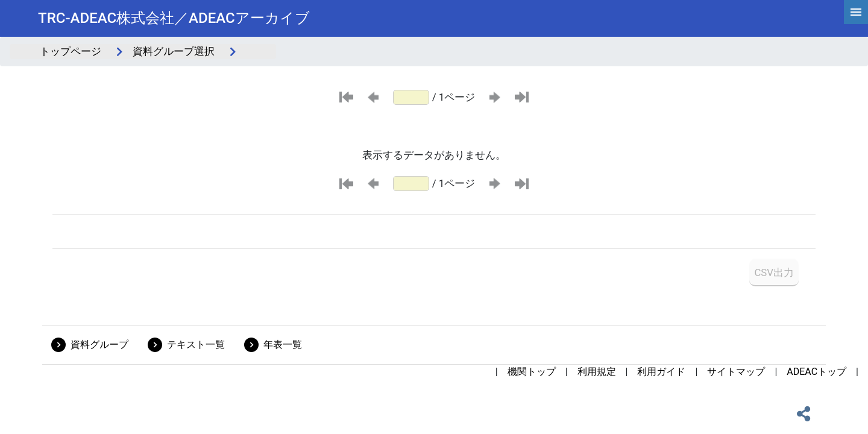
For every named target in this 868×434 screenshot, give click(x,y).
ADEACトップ (816, 372)
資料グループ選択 (174, 51)
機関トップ (532, 372)
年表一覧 (283, 344)
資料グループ (99, 344)
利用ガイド (661, 372)
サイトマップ (736, 372)
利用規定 (597, 372)
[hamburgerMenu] (856, 12)
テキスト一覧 (196, 344)
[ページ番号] (411, 97)
